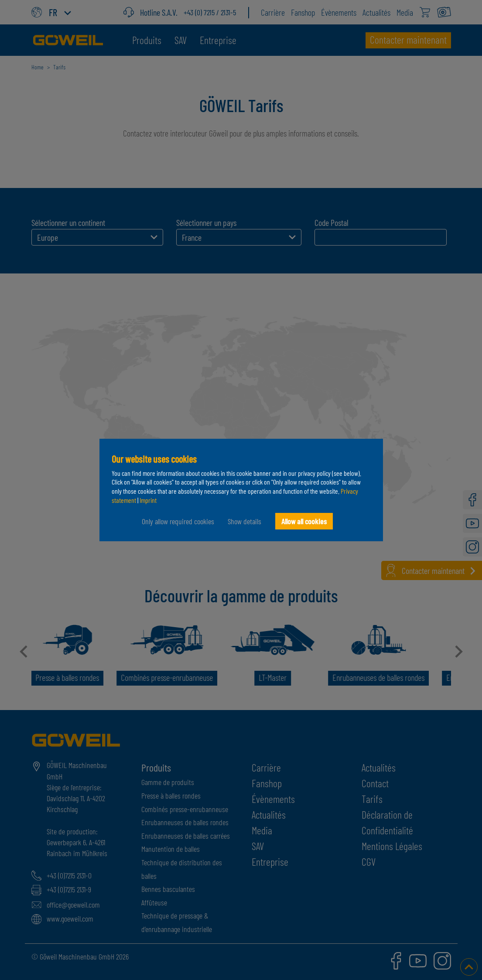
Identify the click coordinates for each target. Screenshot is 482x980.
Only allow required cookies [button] (178, 521)
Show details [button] (244, 521)
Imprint (148, 500)
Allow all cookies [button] (304, 521)
